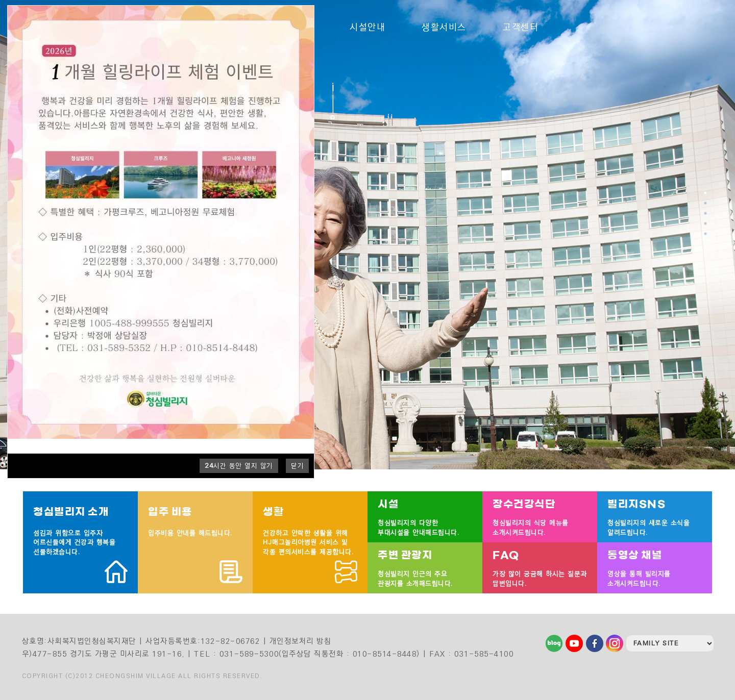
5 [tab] (706, 234)
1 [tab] (706, 193)
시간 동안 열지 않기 (239, 466)
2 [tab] (706, 203)
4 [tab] (706, 223)
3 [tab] (706, 213)
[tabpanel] (367, 235)
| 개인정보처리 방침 (297, 641)
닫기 (297, 466)
